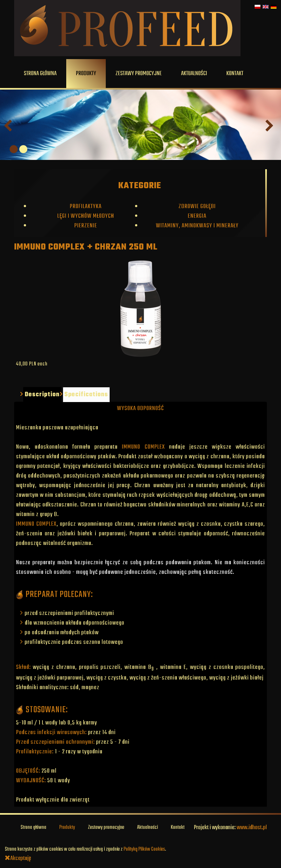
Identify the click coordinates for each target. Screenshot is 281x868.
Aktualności (194, 74)
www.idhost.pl (252, 828)
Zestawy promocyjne (139, 74)
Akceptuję (18, 858)
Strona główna (40, 74)
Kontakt (235, 74)
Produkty (86, 74)
